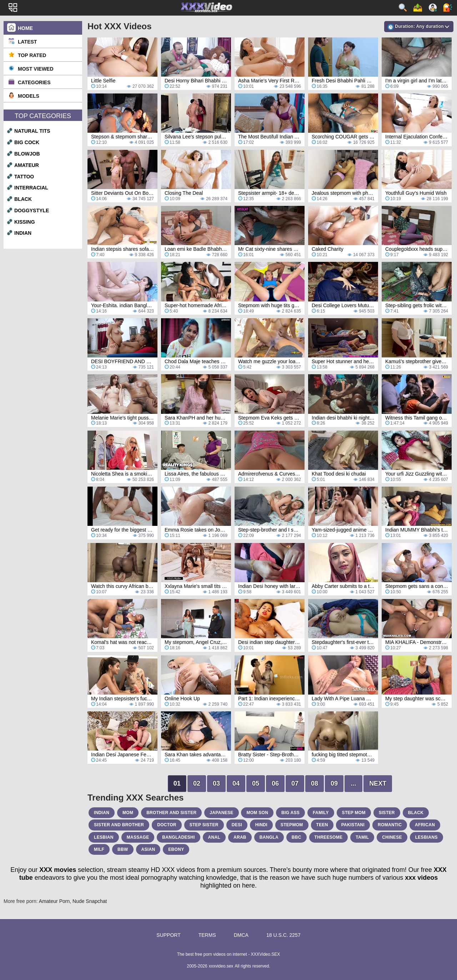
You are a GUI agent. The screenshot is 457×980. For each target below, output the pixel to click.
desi (237, 825)
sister (387, 813)
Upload (418, 7)
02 (197, 783)
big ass (290, 813)
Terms (207, 935)
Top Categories (43, 116)
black (23, 199)
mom (128, 813)
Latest (27, 42)
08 (315, 783)
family (321, 813)
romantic (390, 825)
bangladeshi (178, 837)
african (425, 825)
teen (322, 825)
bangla (269, 837)
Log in (448, 7)
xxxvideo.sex (221, 966)
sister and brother (119, 825)
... (354, 783)
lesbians (426, 837)
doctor (167, 825)
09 (334, 783)
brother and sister (171, 813)
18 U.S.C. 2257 (283, 935)
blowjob (27, 154)
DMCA (241, 935)
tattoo (24, 177)
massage (138, 837)
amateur (27, 165)
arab (240, 837)
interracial (31, 188)
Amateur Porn (54, 901)
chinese (392, 837)
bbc (297, 837)
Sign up (433, 7)
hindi (261, 825)
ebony (176, 849)
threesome (329, 837)
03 (216, 783)
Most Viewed (36, 69)
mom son (257, 813)
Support (168, 935)
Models (29, 96)
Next (378, 783)
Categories (34, 82)
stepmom (292, 825)
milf (99, 849)
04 (236, 783)
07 (295, 783)
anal (214, 837)
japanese (221, 813)
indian (23, 233)
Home (25, 28)
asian (148, 849)
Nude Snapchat (90, 901)
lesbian (104, 837)
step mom (354, 813)
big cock (27, 142)
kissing (25, 222)
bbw (123, 849)
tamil (362, 837)
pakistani (353, 825)
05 (256, 783)
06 (275, 783)
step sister (204, 825)
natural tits (32, 131)
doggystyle (32, 210)
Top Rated (32, 55)
